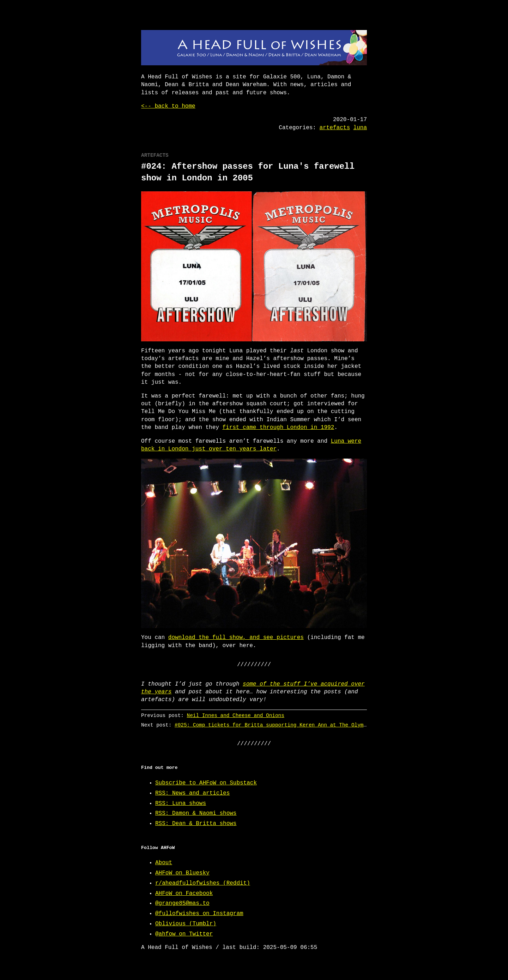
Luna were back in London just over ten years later (251, 445)
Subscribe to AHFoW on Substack (206, 783)
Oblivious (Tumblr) (186, 924)
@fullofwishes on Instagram (199, 914)
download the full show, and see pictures (236, 638)
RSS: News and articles (192, 793)
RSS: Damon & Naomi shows (196, 813)
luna (360, 128)
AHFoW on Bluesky (182, 873)
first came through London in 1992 (278, 428)
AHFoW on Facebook (184, 894)
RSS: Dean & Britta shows (196, 824)
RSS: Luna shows (181, 803)
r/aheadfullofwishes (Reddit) (203, 883)
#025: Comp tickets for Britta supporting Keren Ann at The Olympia (274, 725)
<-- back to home (168, 106)
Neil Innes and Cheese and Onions (236, 715)
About (164, 863)
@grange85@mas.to (182, 903)
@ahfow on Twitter (184, 934)
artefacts (335, 128)
